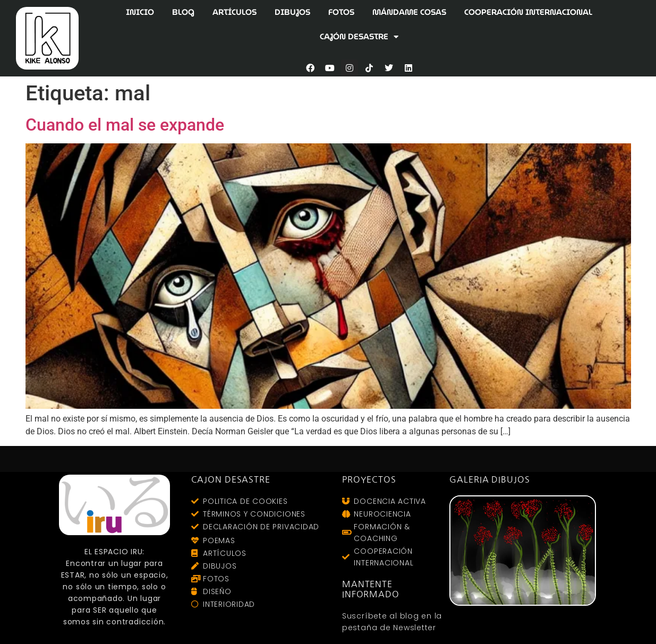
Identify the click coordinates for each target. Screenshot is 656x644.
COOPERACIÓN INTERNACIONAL (528, 12)
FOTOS (341, 12)
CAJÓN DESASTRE (359, 37)
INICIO (140, 12)
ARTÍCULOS (235, 12)
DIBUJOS (292, 12)
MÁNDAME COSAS (409, 12)
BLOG (183, 12)
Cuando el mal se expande (125, 125)
